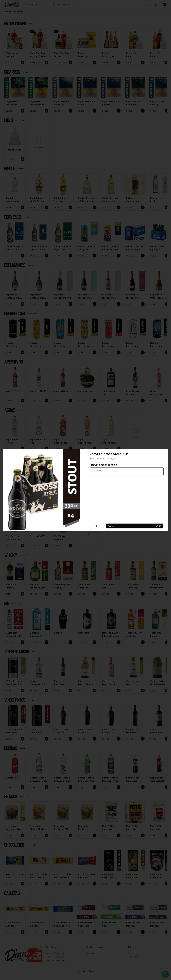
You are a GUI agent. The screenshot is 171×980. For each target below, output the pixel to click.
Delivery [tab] (70, 478)
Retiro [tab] (101, 478)
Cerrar (85, 509)
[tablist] (85, 478)
